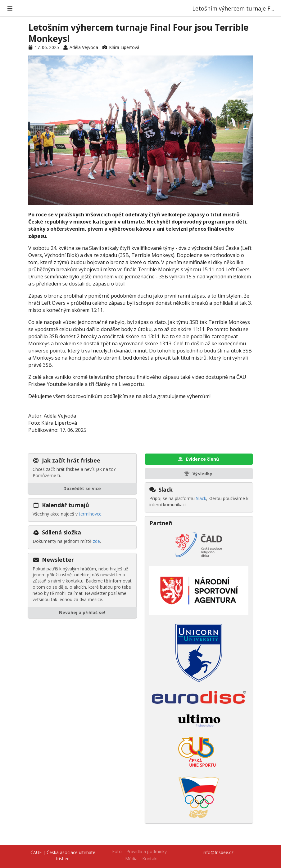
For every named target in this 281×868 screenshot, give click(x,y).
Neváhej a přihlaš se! (82, 612)
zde (96, 541)
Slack (201, 498)
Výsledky (198, 474)
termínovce (90, 514)
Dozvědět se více (82, 488)
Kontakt (150, 859)
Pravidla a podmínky (147, 852)
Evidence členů (198, 459)
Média (131, 859)
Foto (117, 852)
